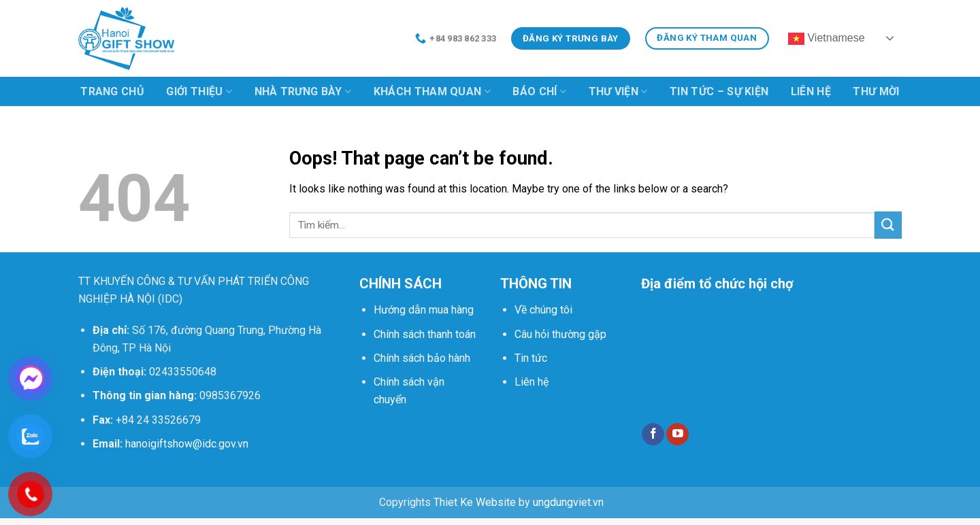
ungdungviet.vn (568, 502)
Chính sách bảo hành (422, 358)
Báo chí (539, 92)
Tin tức (531, 358)
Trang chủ (112, 91)
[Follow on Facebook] (653, 435)
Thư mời (876, 91)
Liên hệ (811, 91)
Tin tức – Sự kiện (719, 91)
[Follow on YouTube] (677, 435)
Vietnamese (827, 39)
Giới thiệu (199, 92)
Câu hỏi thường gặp (560, 334)
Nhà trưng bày (303, 92)
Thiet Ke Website (475, 502)
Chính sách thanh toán (425, 334)
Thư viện (618, 92)
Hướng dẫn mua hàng (424, 310)
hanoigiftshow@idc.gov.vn (187, 444)
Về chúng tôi (543, 310)
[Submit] (888, 225)
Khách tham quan (432, 92)
